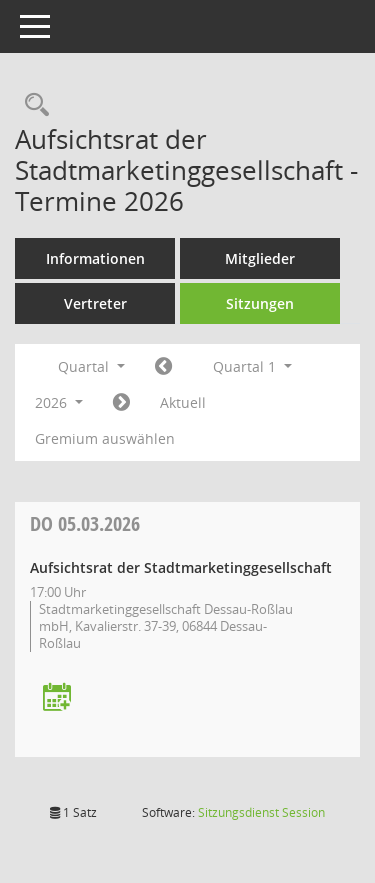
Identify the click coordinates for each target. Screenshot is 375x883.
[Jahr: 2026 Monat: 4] (121, 403)
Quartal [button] (91, 366)
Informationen (95, 258)
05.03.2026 (85, 523)
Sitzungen (260, 303)
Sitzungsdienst (261, 812)
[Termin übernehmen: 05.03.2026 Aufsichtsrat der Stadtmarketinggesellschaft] (57, 698)
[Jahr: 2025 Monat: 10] (163, 367)
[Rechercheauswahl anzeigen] (32, 105)
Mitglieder (260, 258)
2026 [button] (59, 402)
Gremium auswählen (105, 438)
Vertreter (95, 303)
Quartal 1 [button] (252, 366)
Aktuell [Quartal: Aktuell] (183, 402)
